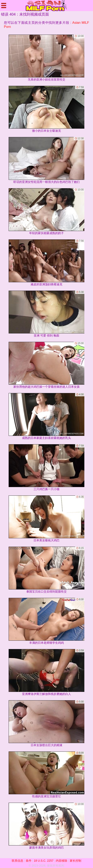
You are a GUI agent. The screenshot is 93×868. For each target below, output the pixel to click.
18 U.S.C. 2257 (44, 861)
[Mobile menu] (4, 6)
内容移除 (62, 861)
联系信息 (17, 861)
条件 (29, 861)
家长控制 (76, 861)
